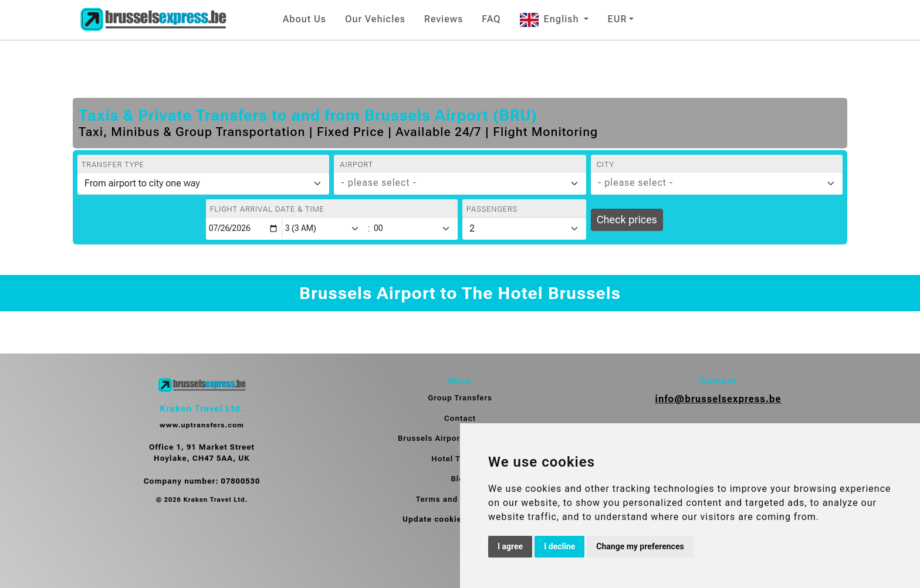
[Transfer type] (203, 183)
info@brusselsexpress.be (718, 399)
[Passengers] (524, 229)
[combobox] (460, 183)
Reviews (444, 19)
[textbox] (453, 183)
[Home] (153, 20)
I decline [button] (559, 546)
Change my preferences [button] (640, 546)
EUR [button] (617, 19)
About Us (305, 19)
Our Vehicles (375, 19)
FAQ (491, 19)
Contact (460, 418)
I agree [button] (510, 546)
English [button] (551, 19)
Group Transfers (460, 398)
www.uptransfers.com (202, 425)
